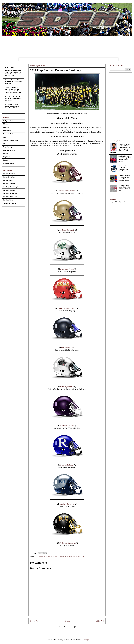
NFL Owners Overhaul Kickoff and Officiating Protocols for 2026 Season (12, 106)
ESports (6, 124)
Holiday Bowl (7, 131)
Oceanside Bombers (9, 177)
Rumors (6, 160)
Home (67, 621)
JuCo (5, 137)
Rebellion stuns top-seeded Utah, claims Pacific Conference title (124, 188)
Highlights (6, 127)
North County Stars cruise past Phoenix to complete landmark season (124, 178)
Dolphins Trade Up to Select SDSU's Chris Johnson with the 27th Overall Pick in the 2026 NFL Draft (13, 73)
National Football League (11, 140)
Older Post (100, 621)
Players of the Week (9, 150)
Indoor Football (8, 134)
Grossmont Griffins (9, 174)
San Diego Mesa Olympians (11, 187)
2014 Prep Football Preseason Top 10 (47, 556)
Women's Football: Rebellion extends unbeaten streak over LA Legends (13, 99)
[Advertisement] (121, 105)
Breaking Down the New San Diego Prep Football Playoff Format (125, 159)
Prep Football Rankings (77, 556)
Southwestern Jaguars (10, 203)
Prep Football (64, 556)
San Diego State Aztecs (10, 193)
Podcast (6, 154)
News (5, 144)
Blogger (86, 640)
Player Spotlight (8, 147)
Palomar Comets (8, 180)
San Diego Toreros (9, 200)
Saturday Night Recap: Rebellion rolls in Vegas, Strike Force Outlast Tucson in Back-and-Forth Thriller (13, 90)
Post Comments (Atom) (71, 627)
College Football (8, 121)
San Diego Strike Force (10, 197)
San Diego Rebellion (9, 190)
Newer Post (35, 621)
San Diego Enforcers (9, 184)
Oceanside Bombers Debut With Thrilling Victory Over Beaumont (13, 82)
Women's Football (9, 163)
